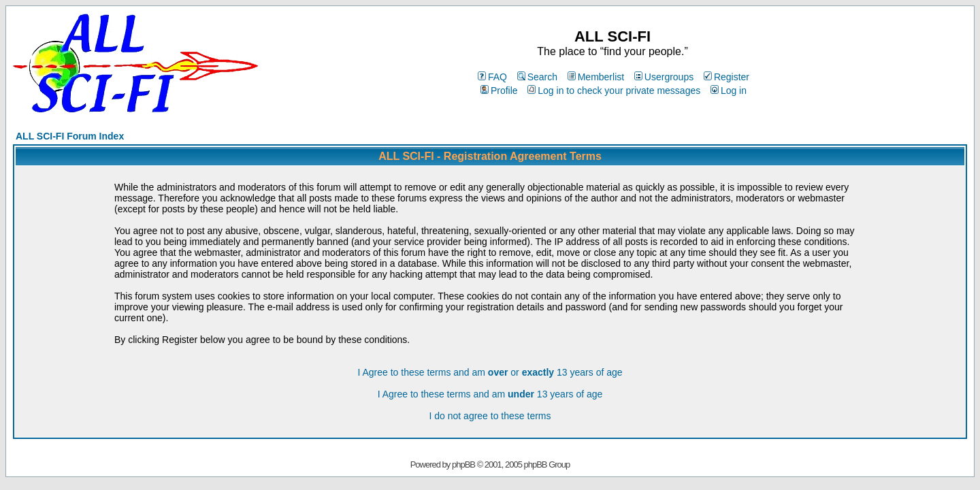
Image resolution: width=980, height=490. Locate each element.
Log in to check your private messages (614, 91)
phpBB (463, 464)
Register (726, 77)
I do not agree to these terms (490, 416)
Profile (499, 91)
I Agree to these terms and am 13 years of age (490, 394)
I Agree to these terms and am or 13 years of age (490, 372)
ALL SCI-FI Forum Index (70, 136)
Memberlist (596, 77)
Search (537, 77)
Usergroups (664, 77)
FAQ (492, 77)
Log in (729, 91)
